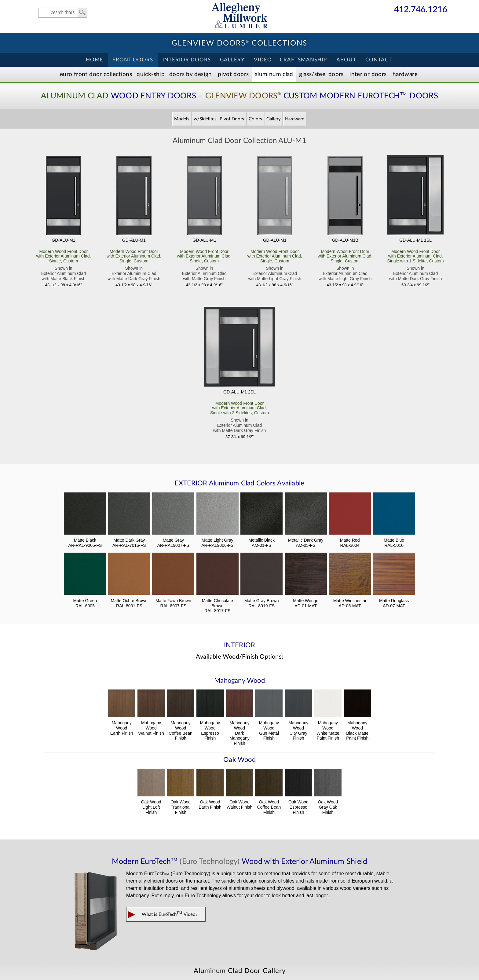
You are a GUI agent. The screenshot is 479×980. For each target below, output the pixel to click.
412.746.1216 (421, 10)
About (346, 60)
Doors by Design (191, 74)
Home (95, 60)
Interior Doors (187, 60)
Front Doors (133, 60)
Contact (379, 60)
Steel (321, 74)
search (63, 13)
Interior (368, 74)
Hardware (405, 74)
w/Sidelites (205, 119)
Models (182, 119)
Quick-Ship (151, 74)
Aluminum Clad (274, 74)
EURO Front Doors (96, 74)
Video (263, 60)
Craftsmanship (303, 60)
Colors (255, 119)
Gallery (232, 60)
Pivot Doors (233, 74)
